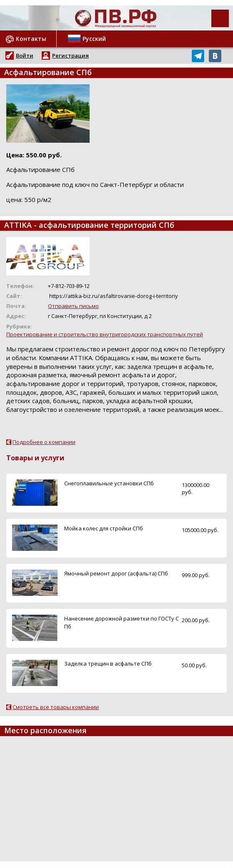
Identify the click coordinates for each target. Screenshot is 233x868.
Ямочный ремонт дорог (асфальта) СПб (116, 573)
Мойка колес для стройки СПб (104, 528)
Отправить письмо (73, 306)
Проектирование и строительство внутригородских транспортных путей (105, 334)
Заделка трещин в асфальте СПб (108, 664)
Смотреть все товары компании (56, 707)
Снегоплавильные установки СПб (109, 483)
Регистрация (70, 56)
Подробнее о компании (44, 442)
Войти (25, 56)
